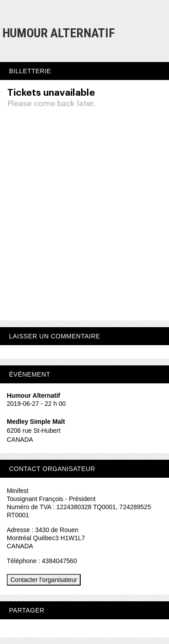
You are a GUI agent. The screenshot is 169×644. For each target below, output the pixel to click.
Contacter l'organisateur (44, 580)
